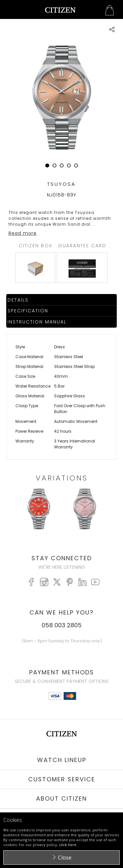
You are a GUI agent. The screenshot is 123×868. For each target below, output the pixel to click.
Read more (23, 233)
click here (68, 845)
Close (65, 858)
